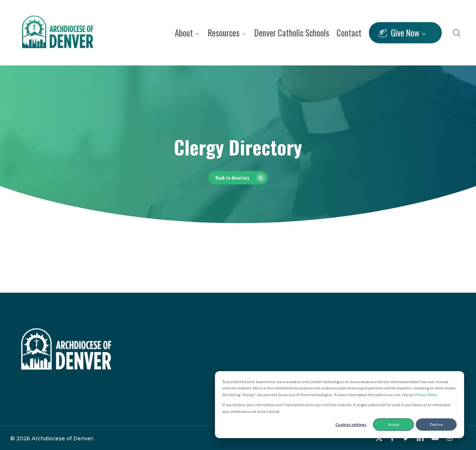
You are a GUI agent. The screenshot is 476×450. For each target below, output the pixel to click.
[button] (238, 178)
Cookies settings (351, 424)
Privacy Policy (426, 395)
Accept (394, 424)
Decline (436, 424)
